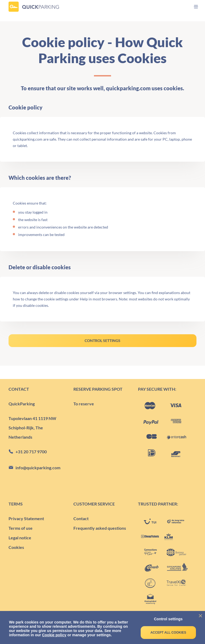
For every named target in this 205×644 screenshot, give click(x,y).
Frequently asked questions (100, 528)
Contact (81, 518)
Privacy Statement (26, 518)
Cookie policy (54, 635)
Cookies (16, 547)
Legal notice (20, 538)
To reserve (84, 404)
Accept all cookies (168, 633)
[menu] (191, 7)
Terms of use (21, 528)
